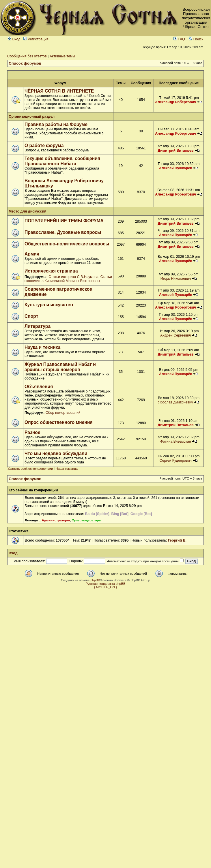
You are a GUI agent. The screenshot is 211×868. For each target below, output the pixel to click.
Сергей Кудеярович (176, 461)
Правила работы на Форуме (56, 124)
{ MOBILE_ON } (105, 587)
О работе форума (44, 145)
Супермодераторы (87, 520)
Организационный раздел (32, 117)
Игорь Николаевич (176, 279)
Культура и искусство (49, 305)
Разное (32, 432)
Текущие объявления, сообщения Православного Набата (62, 161)
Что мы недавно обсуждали (56, 453)
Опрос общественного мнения (59, 422)
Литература (38, 326)
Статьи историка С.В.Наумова (73, 277)
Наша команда (67, 469)
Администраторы (56, 520)
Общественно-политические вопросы (67, 244)
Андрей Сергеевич (176, 335)
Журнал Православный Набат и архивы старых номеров (60, 367)
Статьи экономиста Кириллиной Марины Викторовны (68, 279)
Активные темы (62, 56)
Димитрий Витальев (175, 151)
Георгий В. (177, 540)
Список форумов (25, 63)
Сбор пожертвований (63, 413)
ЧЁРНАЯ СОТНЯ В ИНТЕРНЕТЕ (59, 91)
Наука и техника (42, 347)
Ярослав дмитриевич (176, 402)
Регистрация (36, 39)
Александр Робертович (175, 102)
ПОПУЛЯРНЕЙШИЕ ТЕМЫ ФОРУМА (64, 221)
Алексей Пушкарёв (176, 168)
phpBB (95, 580)
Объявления (39, 387)
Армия (32, 254)
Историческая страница (51, 271)
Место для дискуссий (28, 211)
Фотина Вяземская (175, 441)
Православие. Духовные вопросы (63, 232)
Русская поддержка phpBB (106, 584)
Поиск (196, 39)
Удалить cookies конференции (30, 469)
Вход (14, 39)
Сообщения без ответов (27, 56)
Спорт (31, 316)
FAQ (179, 39)
